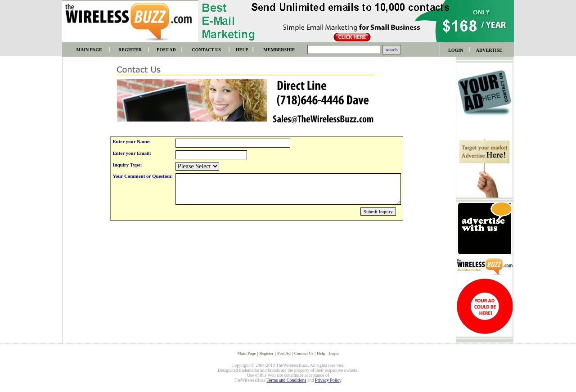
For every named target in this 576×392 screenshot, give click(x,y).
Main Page (246, 353)
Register (266, 353)
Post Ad (284, 353)
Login (334, 353)
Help (321, 353)
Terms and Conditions (286, 380)
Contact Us (304, 353)
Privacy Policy (328, 380)
